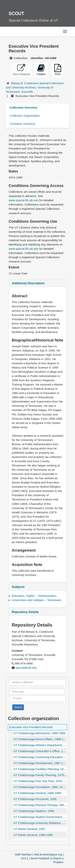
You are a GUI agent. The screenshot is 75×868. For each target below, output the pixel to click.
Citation (41, 70)
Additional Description (28, 283)
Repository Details (25, 612)
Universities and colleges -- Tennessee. (37, 600)
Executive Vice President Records (31, 727)
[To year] (38, 698)
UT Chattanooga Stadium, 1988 (34, 811)
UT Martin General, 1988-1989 (33, 835)
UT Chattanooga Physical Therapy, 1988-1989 (43, 805)
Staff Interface (23, 854)
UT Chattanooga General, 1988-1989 (37, 793)
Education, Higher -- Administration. (34, 596)
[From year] (37, 692)
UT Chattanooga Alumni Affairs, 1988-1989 (41, 739)
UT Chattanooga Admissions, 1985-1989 (39, 733)
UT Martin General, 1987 (29, 829)
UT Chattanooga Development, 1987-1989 (41, 763)
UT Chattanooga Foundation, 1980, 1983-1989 (43, 787)
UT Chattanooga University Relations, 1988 (41, 823)
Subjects (18, 587)
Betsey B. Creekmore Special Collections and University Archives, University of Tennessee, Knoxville (35, 87)
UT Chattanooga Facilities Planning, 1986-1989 (44, 769)
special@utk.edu (26, 668)
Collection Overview (23, 107)
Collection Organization (25, 116)
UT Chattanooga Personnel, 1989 (35, 799)
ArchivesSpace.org (51, 854)
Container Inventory (23, 124)
